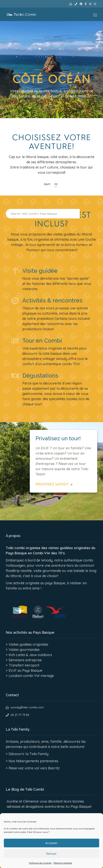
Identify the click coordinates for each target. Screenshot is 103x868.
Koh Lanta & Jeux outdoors (30, 655)
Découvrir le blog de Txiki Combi (35, 816)
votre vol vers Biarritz (42, 768)
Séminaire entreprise (25, 660)
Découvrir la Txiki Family (29, 754)
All (56, 184)
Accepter (51, 853)
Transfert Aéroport (24, 665)
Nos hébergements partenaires (33, 761)
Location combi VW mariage (31, 676)
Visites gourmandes (24, 650)
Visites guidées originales (28, 644)
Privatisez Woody (52, 484)
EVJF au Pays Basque (25, 670)
